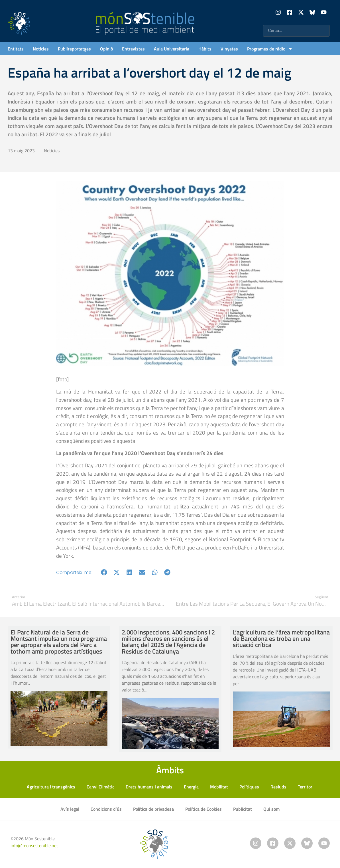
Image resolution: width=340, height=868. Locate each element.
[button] (104, 572)
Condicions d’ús (106, 809)
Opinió (106, 49)
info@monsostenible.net (34, 845)
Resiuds (278, 787)
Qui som (271, 809)
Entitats (16, 49)
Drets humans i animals (149, 787)
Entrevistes (133, 49)
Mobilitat (219, 787)
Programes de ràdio (270, 49)
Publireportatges (74, 49)
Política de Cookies (203, 809)
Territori (306, 787)
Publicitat (243, 809)
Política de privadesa (153, 809)
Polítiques (249, 787)
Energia (191, 787)
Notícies (41, 49)
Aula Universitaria (172, 49)
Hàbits (205, 49)
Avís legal (70, 809)
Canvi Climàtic (100, 787)
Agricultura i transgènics (51, 787)
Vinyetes (229, 49)
